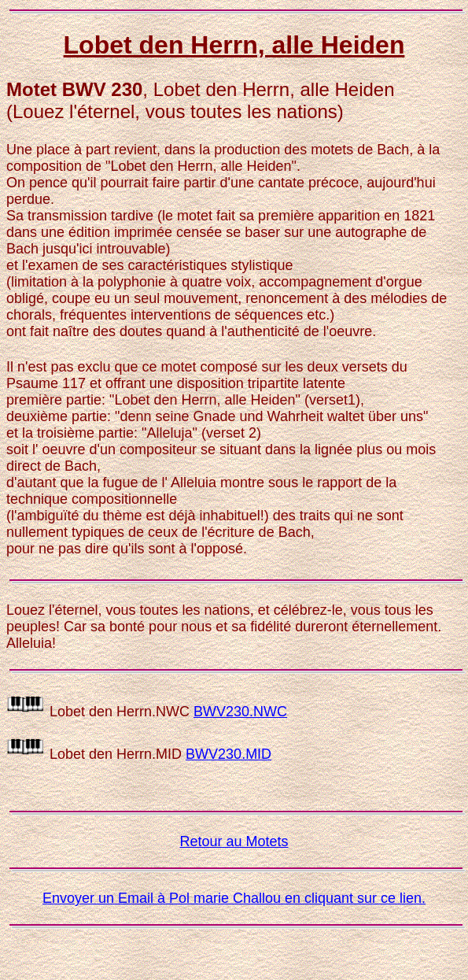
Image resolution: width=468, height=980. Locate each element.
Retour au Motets (234, 841)
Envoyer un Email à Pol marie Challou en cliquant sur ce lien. (234, 898)
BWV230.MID (228, 754)
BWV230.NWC (240, 712)
